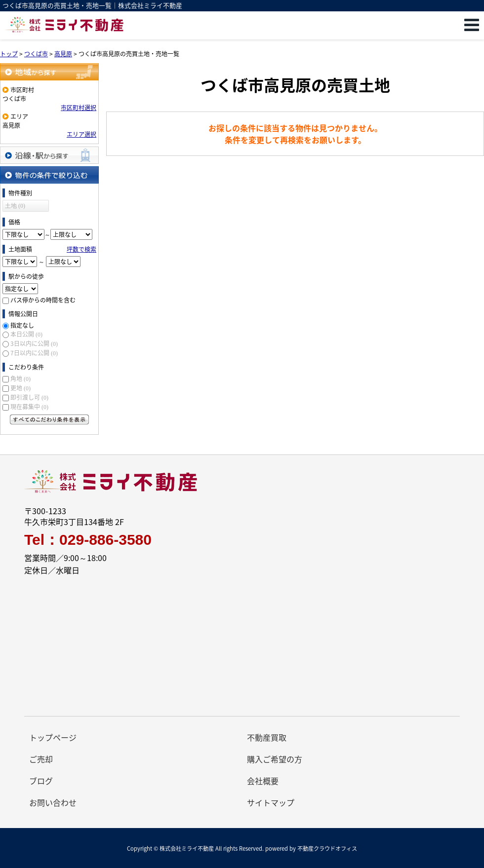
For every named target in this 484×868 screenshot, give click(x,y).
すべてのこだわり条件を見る (49, 419)
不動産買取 (267, 737)
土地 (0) (15, 206)
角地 (20, 378)
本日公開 (26, 334)
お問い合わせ (53, 802)
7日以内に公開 (34, 353)
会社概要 (263, 781)
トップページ (53, 737)
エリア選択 (81, 134)
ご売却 (41, 759)
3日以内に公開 (34, 343)
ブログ (41, 781)
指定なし (22, 325)
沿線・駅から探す (49, 155)
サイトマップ (271, 802)
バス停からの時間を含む (43, 300)
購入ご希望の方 (275, 759)
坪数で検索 (81, 249)
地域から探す (49, 72)
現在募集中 (29, 407)
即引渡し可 (29, 397)
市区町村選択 (79, 108)
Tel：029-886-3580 (88, 540)
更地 (20, 388)
